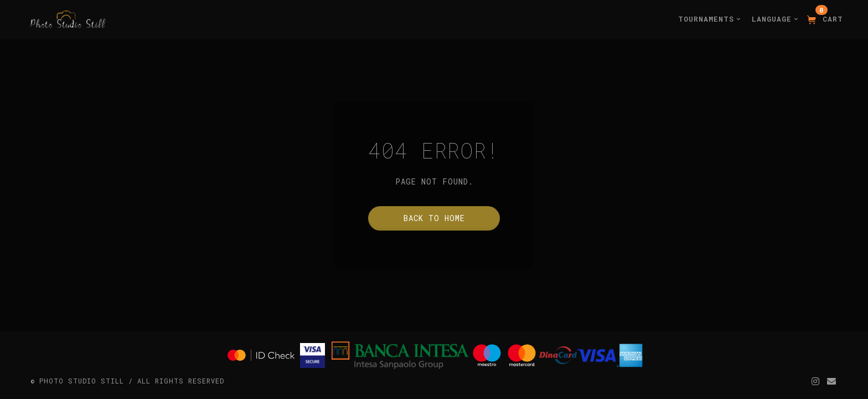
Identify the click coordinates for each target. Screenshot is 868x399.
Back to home (434, 218)
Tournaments (709, 19)
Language (775, 19)
